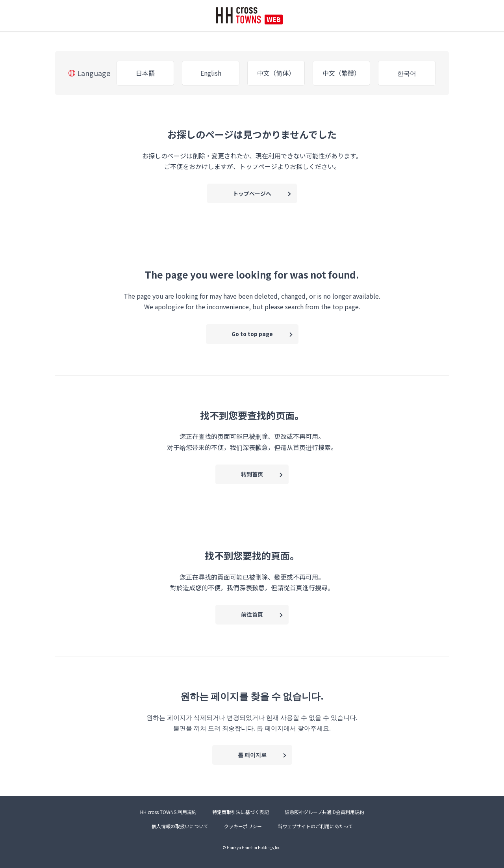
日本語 (145, 73)
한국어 (407, 73)
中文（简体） (276, 73)
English (211, 73)
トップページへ (252, 193)
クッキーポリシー (243, 826)
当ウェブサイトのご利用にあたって (315, 826)
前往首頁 (252, 614)
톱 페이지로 (252, 755)
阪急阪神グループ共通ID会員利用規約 (324, 812)
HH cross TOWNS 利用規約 (168, 812)
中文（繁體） (341, 73)
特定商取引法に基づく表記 (241, 812)
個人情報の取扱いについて (180, 826)
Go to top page (252, 334)
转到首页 (252, 474)
